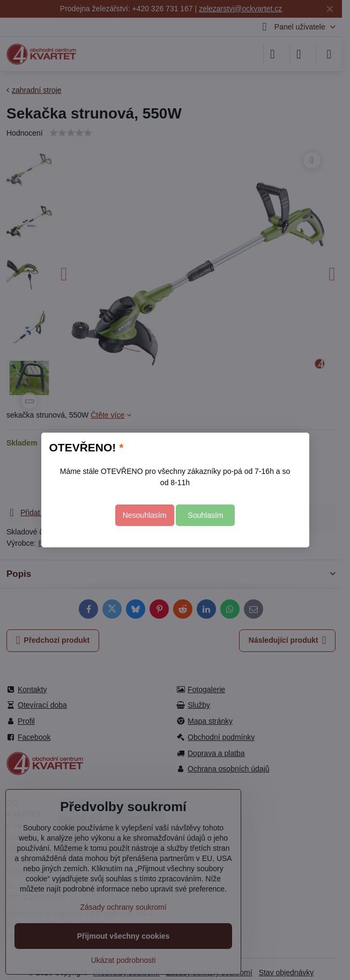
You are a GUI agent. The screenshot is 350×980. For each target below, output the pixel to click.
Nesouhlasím (145, 515)
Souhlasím (205, 515)
